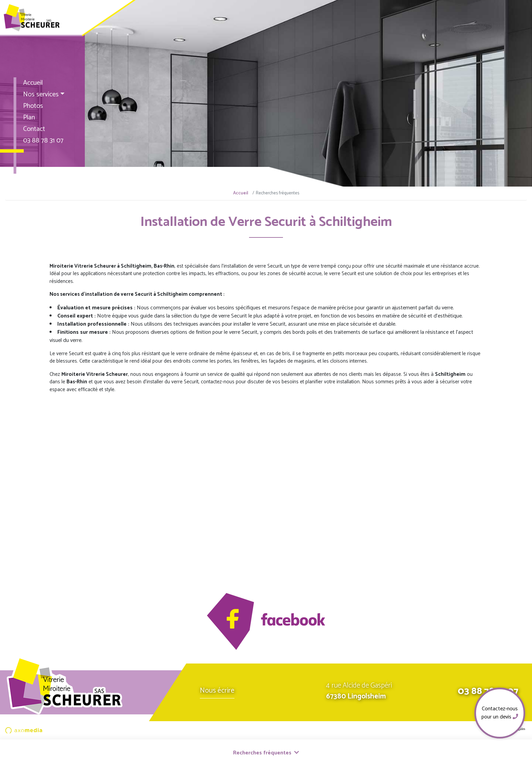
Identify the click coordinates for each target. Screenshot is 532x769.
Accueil (33, 83)
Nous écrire (217, 691)
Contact (34, 129)
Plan (29, 118)
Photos (33, 106)
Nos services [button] (41, 94)
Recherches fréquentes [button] (266, 753)
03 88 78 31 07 (43, 141)
